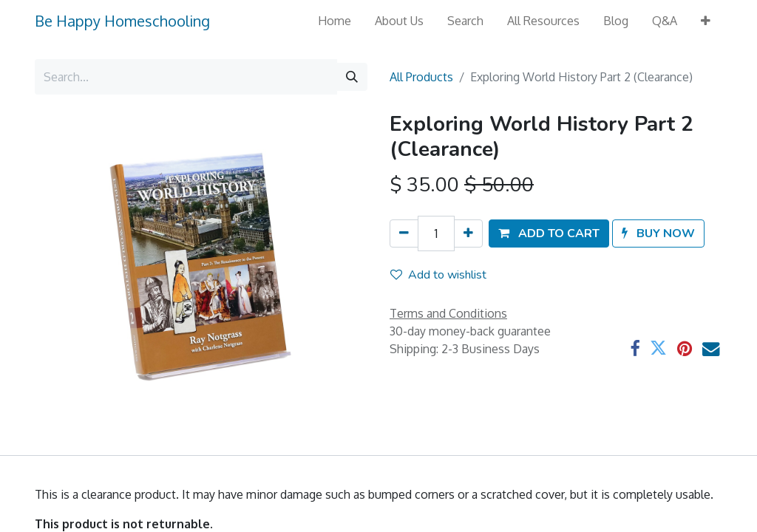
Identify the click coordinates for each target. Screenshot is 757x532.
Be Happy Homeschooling (122, 21)
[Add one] (468, 233)
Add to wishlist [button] (438, 275)
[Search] (352, 77)
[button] (706, 21)
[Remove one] (404, 233)
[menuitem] (335, 21)
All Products (421, 77)
